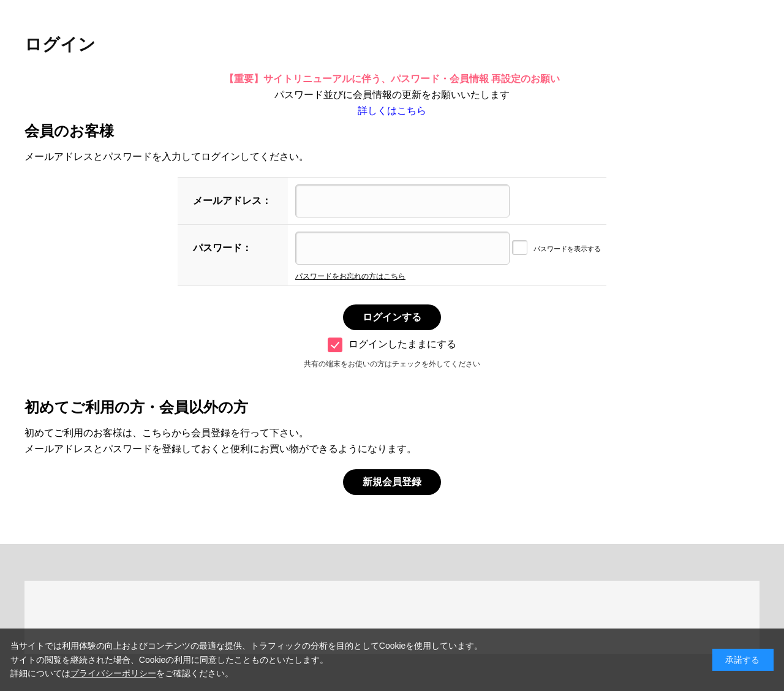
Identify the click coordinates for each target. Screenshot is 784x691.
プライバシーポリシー (113, 673)
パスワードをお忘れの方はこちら (350, 276)
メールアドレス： (232, 201)
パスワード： (222, 248)
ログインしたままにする (392, 344)
